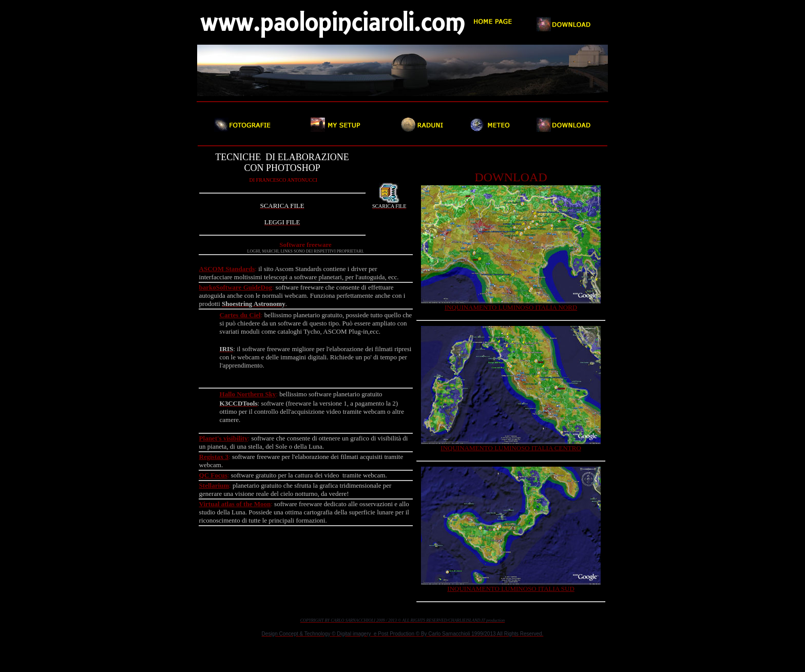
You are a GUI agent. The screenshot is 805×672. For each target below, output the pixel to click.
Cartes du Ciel (240, 315)
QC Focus (213, 475)
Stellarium (214, 485)
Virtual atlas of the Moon (235, 504)
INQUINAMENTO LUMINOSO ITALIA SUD (511, 589)
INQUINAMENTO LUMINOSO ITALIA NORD (511, 307)
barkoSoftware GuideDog (236, 287)
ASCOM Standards (227, 269)
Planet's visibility (224, 438)
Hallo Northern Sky (248, 394)
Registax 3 (214, 457)
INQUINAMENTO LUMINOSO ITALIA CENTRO (511, 448)
